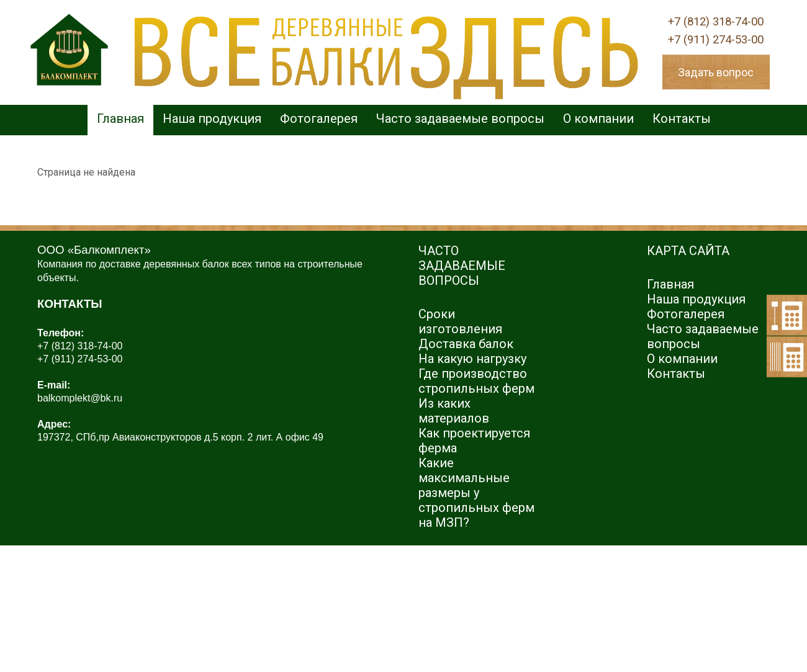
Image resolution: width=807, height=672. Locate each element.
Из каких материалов (454, 411)
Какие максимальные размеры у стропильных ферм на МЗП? (476, 493)
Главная (120, 119)
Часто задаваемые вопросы (460, 119)
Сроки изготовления (460, 321)
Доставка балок (466, 344)
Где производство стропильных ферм (476, 381)
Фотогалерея (319, 119)
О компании (598, 119)
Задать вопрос (716, 72)
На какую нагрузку (472, 359)
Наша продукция (212, 119)
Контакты (682, 119)
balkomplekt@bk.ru (80, 398)
